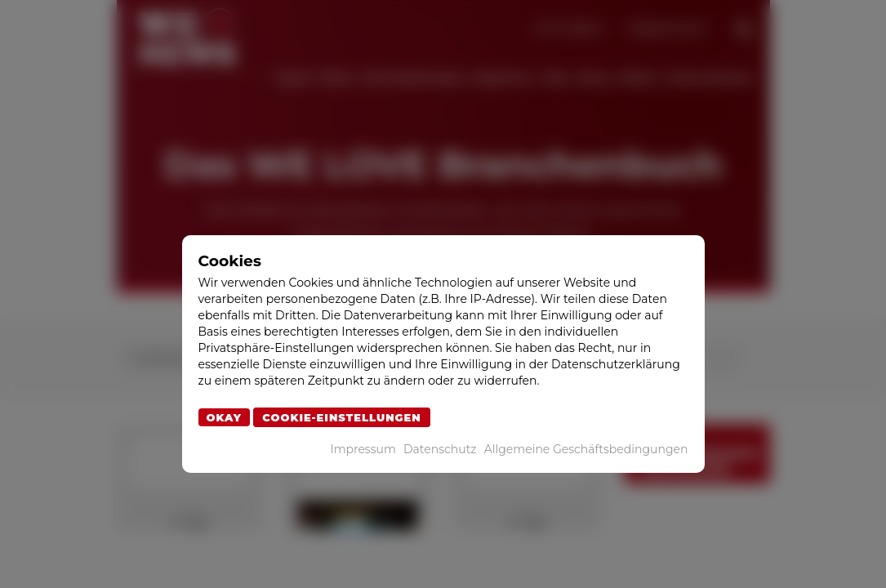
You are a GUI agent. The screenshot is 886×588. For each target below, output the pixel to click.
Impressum (363, 449)
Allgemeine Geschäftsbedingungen (586, 449)
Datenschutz (440, 449)
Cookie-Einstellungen (342, 417)
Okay (225, 417)
